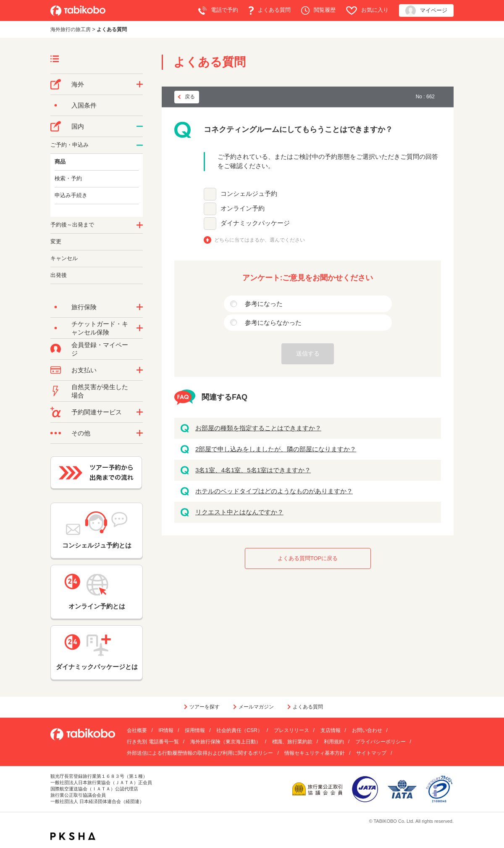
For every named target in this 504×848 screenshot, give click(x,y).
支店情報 (331, 730)
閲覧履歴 (318, 11)
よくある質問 (270, 11)
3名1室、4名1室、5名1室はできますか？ (253, 470)
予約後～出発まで (72, 225)
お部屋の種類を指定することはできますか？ (258, 428)
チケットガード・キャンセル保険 (100, 328)
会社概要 (137, 730)
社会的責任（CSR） (239, 730)
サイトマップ (371, 753)
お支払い (84, 370)
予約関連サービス (97, 412)
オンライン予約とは (97, 592)
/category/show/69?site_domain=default (140, 328)
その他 (81, 433)
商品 (60, 162)
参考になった (264, 304)
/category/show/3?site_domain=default (140, 433)
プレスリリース (291, 730)
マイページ (426, 11)
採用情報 (195, 730)
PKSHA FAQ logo (73, 836)
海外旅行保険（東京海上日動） (226, 742)
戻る (190, 97)
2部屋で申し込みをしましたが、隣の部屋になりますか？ (276, 449)
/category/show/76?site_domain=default (140, 84)
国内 (78, 126)
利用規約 (334, 742)
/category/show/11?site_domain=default (140, 412)
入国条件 (84, 105)
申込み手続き (71, 195)
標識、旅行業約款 (292, 742)
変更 (56, 241)
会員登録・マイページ (100, 349)
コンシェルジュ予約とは (97, 530)
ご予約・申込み (70, 145)
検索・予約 (68, 178)
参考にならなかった (273, 323)
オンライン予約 (243, 208)
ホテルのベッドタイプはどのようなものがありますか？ (274, 491)
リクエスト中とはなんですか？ (239, 512)
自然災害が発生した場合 (100, 391)
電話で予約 (218, 11)
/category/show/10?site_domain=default (140, 307)
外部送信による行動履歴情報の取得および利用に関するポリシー (200, 753)
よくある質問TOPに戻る (308, 558)
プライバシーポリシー (381, 742)
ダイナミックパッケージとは (97, 652)
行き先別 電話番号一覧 (153, 742)
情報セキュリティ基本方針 (315, 753)
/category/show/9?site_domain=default (140, 370)
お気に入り (367, 11)
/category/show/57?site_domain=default (140, 126)
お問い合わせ (367, 730)
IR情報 (166, 730)
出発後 (59, 275)
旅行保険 (84, 307)
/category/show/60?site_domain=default (140, 145)
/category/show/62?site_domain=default (140, 225)
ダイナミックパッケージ (255, 223)
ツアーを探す (205, 707)
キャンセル (64, 258)
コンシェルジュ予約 (249, 194)
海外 (78, 84)
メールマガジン (256, 707)
